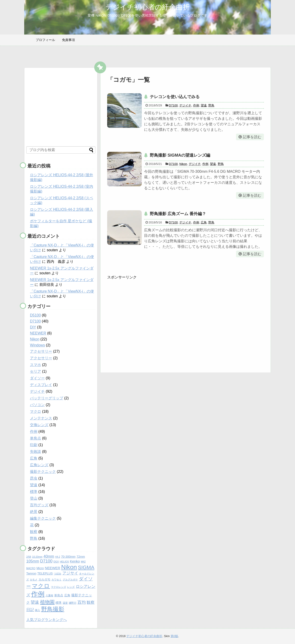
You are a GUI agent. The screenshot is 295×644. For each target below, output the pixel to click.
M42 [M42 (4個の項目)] (83, 562)
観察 (34, 532)
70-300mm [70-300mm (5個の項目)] (68, 557)
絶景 (34, 512)
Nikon (183, 164)
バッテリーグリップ (47, 398)
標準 (34, 492)
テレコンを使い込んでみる (175, 97)
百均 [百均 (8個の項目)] (82, 602)
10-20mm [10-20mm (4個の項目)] (37, 557)
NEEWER (38, 333)
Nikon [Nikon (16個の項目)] (69, 567)
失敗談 (35, 452)
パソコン (37, 405)
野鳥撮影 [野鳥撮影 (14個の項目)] (53, 609)
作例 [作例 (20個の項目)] (38, 594)
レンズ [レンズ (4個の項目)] (71, 587)
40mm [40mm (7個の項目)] (49, 556)
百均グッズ (39, 505)
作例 (196, 105)
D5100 (35, 315)
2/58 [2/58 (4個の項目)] (29, 557)
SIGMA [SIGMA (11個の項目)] (86, 567)
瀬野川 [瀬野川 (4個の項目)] (72, 603)
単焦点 (35, 438)
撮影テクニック (43, 472)
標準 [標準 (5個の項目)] (59, 603)
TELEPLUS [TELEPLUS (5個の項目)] (45, 573)
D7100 (173, 105)
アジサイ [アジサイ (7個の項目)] (70, 573)
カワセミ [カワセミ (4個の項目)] (56, 580)
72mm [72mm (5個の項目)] (81, 557)
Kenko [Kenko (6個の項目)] (75, 561)
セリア (35, 371)
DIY (33, 327)
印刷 (34, 445)
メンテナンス (41, 418)
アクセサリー (41, 351)
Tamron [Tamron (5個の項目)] (31, 573)
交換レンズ (39, 425)
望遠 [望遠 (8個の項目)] (35, 602)
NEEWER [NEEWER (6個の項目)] (53, 568)
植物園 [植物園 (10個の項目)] (47, 602)
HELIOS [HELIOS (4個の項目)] (64, 562)
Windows (37, 345)
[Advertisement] (146, 324)
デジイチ (185, 105)
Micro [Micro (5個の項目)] (40, 568)
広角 (204, 222)
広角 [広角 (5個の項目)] (67, 595)
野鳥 (211, 105)
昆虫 (34, 478)
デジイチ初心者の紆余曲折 (148, 7)
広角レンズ (39, 465)
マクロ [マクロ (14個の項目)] (41, 586)
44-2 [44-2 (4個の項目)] (58, 557)
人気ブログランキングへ (47, 620)
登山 (34, 498)
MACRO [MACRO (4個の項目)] (31, 568)
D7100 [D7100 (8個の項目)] (46, 561)
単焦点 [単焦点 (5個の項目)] (59, 595)
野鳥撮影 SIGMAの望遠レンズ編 (180, 155)
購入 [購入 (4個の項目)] (38, 610)
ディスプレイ (41, 385)
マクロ (35, 411)
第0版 (174, 636)
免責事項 (68, 40)
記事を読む (252, 137)
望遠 (204, 105)
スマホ (35, 365)
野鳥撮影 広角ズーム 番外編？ (178, 214)
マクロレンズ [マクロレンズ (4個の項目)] (59, 587)
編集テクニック (43, 518)
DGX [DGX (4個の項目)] (56, 562)
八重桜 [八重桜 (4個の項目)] (49, 595)
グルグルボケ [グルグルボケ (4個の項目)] (70, 580)
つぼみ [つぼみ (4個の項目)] (58, 574)
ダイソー (37, 378)
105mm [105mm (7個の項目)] (33, 561)
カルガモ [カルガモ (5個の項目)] (44, 579)
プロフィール (45, 40)
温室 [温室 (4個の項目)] (65, 603)
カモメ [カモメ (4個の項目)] (34, 580)
